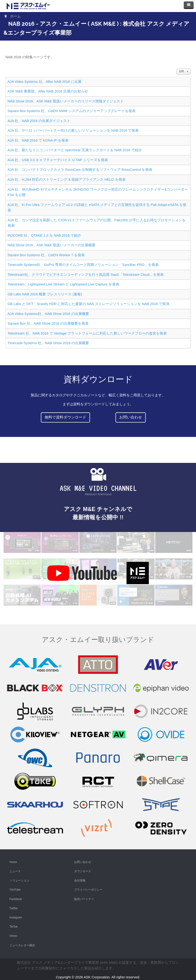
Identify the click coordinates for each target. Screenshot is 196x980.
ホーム (15, 16)
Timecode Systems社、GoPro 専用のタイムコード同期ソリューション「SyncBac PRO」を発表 (83, 265)
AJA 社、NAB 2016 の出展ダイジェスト (39, 121)
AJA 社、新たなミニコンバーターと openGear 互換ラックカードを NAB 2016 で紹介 (75, 150)
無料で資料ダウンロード (65, 417)
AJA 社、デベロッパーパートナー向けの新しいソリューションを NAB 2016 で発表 (73, 130)
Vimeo (13, 936)
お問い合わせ (131, 417)
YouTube (15, 890)
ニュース (15, 871)
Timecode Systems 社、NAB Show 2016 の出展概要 (48, 343)
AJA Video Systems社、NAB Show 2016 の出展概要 (48, 314)
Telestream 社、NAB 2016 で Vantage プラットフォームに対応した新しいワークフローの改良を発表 (87, 333)
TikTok (13, 927)
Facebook (16, 899)
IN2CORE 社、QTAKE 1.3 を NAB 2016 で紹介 (44, 235)
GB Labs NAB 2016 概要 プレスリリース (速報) (45, 294)
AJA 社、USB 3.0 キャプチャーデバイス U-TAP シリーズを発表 (58, 160)
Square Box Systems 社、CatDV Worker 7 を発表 (46, 255)
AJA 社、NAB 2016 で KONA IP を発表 (38, 140)
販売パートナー (84, 899)
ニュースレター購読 (22, 945)
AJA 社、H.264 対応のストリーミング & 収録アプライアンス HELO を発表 (67, 180)
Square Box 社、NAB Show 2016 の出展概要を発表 (48, 323)
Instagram (16, 917)
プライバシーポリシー (88, 890)
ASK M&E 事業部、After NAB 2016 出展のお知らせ (48, 91)
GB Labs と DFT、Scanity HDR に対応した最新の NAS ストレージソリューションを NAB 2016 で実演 (89, 304)
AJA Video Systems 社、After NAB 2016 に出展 (45, 82)
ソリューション (19, 880)
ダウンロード (83, 871)
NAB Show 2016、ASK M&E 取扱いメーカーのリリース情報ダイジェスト (66, 101)
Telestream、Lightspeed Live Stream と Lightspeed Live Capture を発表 (63, 284)
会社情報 (80, 880)
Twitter (14, 908)
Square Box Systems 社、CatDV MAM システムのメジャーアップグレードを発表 (72, 111)
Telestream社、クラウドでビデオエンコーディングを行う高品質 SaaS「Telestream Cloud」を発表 (86, 275)
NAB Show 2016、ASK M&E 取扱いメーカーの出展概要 (51, 245)
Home (13, 862)
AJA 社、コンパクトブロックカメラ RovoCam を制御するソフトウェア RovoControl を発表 (80, 170)
